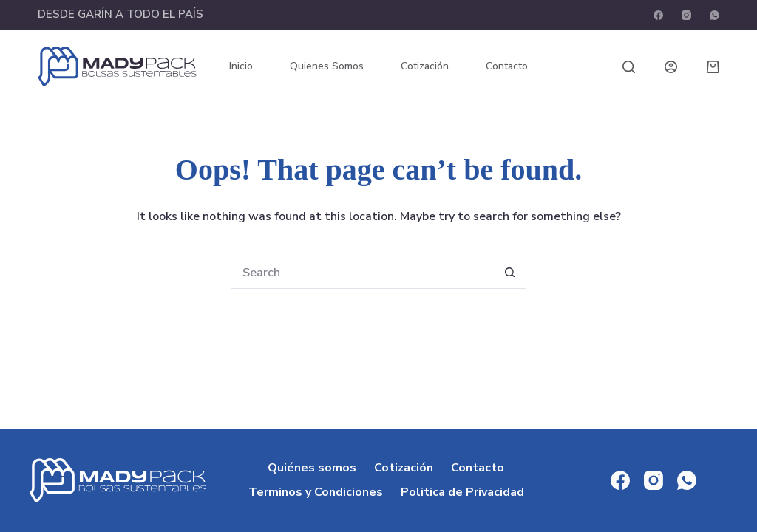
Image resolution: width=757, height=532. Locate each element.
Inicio (241, 66)
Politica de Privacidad (462, 492)
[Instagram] (686, 15)
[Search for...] (362, 272)
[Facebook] (658, 15)
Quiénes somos (312, 468)
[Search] (629, 67)
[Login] (671, 67)
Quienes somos (327, 66)
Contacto (507, 66)
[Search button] (510, 272)
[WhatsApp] (714, 15)
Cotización (425, 66)
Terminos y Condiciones (316, 492)
